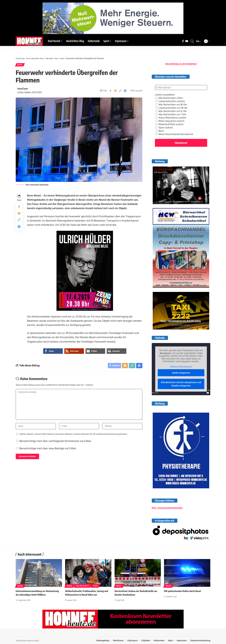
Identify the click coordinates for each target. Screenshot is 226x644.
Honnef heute (24, 90)
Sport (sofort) (165, 124)
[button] (192, 41)
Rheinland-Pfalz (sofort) (170, 121)
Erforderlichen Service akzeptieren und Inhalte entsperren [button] (181, 380)
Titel (95, 585)
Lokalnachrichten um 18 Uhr (172, 105)
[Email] (115, 92)
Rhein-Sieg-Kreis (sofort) (171, 118)
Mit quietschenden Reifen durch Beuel (184, 590)
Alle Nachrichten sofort (170, 96)
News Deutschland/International (175, 130)
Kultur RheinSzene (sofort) (172, 114)
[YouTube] (187, 41)
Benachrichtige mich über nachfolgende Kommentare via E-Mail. (55, 452)
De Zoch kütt (83, 585)
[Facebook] (183, 41)
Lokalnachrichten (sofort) (171, 99)
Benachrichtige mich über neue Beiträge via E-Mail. (48, 459)
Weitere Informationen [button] (181, 363)
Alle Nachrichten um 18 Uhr (172, 102)
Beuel (21, 65)
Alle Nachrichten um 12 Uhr (172, 108)
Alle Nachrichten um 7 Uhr (172, 111)
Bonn (160, 127)
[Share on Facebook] (110, 92)
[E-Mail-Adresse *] (181, 85)
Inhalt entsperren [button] (181, 369)
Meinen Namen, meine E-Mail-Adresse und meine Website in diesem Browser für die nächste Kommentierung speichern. (74, 445)
